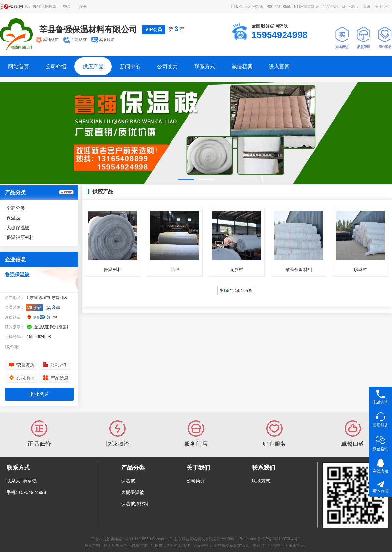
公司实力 (168, 66)
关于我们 (383, 7)
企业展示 (350, 7)
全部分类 (16, 208)
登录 (67, 7)
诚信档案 (242, 66)
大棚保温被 (18, 228)
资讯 (367, 7)
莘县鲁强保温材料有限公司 (88, 29)
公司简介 (196, 481)
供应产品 (93, 66)
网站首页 (19, 66)
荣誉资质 (25, 365)
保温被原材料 (20, 237)
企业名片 (39, 394)
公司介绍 (56, 66)
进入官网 (279, 66)
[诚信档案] (59, 327)
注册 (83, 7)
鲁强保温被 (17, 275)
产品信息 (59, 378)
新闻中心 (130, 66)
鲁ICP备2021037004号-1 (279, 539)
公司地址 (25, 378)
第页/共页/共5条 (236, 291)
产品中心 (330, 7)
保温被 (13, 218)
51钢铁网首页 (306, 7)
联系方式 (205, 66)
